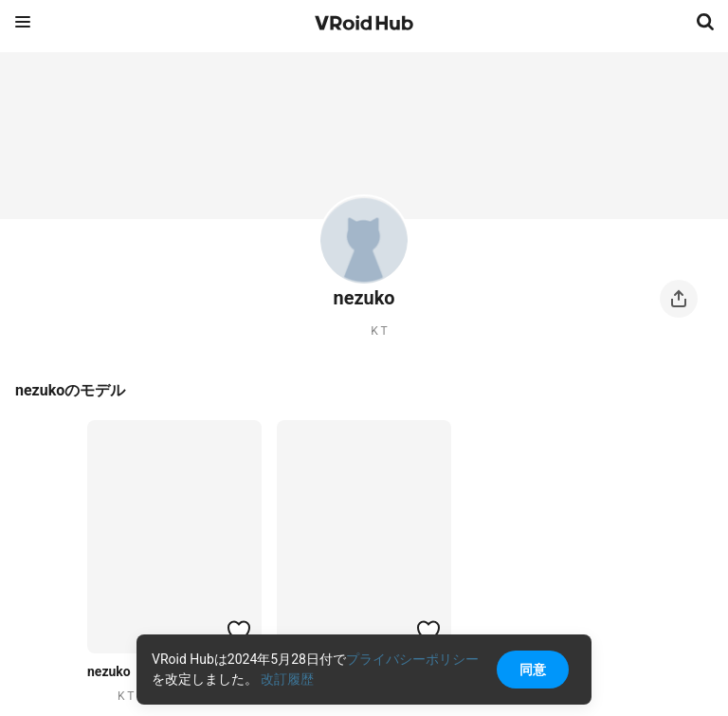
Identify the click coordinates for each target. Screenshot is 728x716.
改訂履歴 (287, 679)
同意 (533, 670)
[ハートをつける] (239, 631)
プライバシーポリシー (412, 659)
